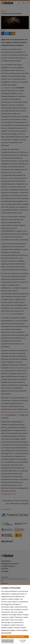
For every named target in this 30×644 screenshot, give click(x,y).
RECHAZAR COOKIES (8, 641)
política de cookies (8, 630)
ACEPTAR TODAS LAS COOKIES (15, 637)
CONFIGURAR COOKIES (23, 641)
